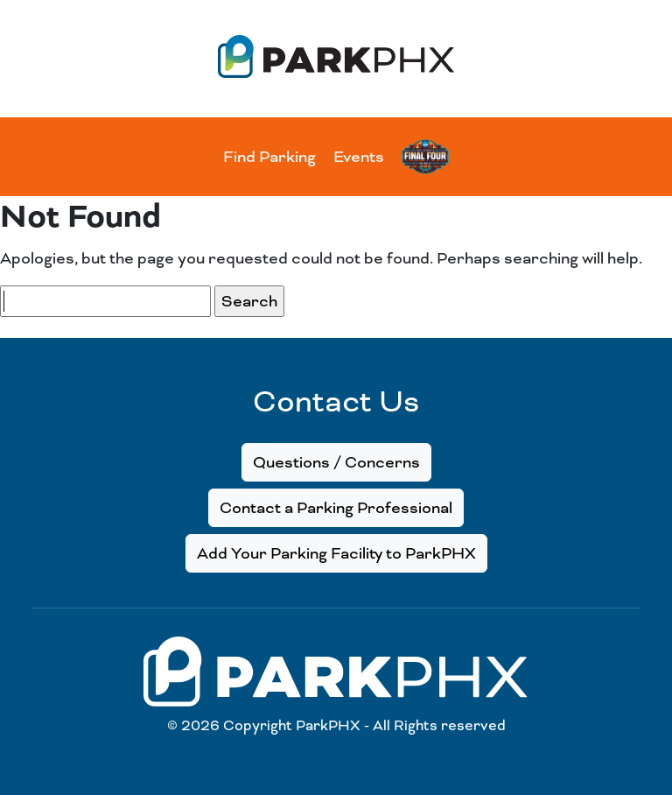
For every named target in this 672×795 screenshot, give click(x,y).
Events (359, 157)
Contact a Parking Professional (336, 508)
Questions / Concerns (336, 462)
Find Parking (269, 157)
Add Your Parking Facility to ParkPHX (336, 553)
